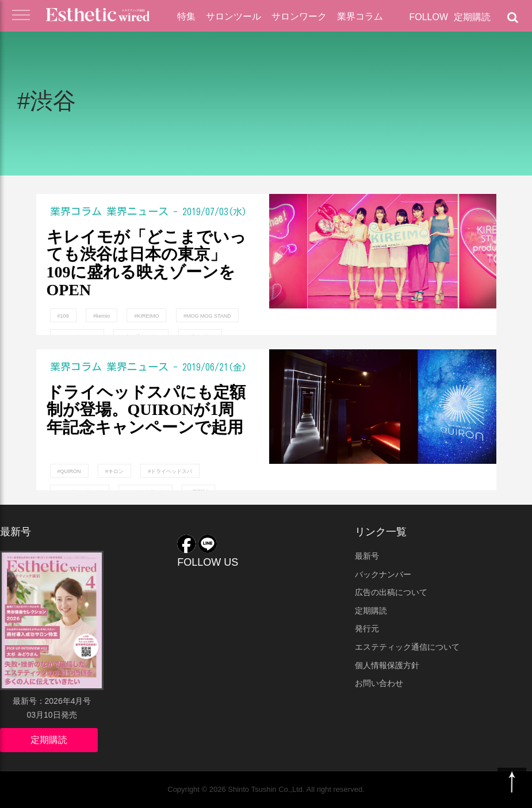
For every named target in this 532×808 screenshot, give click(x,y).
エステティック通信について (407, 647)
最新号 (367, 556)
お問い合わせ (379, 683)
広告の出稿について (391, 592)
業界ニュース (137, 211)
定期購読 (472, 17)
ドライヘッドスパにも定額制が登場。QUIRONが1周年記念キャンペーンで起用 (146, 410)
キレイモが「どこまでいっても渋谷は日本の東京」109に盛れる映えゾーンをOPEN (146, 263)
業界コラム (360, 16)
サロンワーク (299, 16)
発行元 (367, 628)
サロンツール (234, 16)
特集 (186, 16)
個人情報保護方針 (387, 665)
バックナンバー (383, 574)
